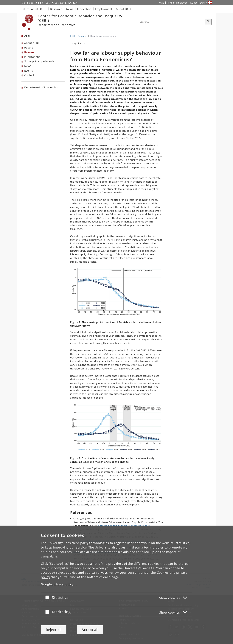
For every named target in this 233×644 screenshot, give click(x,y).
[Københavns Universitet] (28, 22)
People (29, 47)
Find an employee (177, 3)
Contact (29, 75)
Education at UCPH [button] (34, 9)
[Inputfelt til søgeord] (171, 22)
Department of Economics (41, 87)
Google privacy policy (57, 584)
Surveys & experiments (39, 61)
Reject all (54, 630)
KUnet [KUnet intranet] (194, 3)
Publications (32, 57)
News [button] (70, 9)
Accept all (90, 630)
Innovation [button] (84, 9)
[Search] (208, 22)
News (28, 66)
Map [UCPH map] (161, 3)
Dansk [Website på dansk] (204, 3)
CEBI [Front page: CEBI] (27, 36)
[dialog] (116, 585)
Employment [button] (104, 9)
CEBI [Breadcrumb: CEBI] (72, 36)
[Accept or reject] (48, 597)
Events (29, 71)
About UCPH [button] (124, 9)
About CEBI (31, 43)
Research (30, 52)
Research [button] (56, 9)
